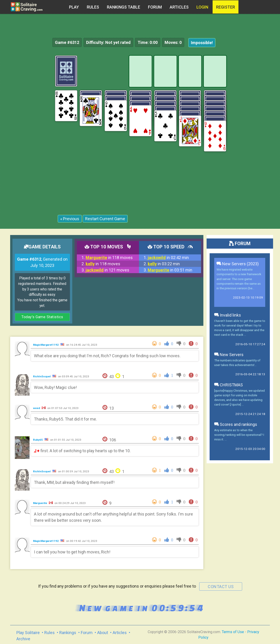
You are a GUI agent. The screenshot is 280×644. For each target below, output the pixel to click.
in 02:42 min (168, 258)
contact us (221, 587)
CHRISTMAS (229, 385)
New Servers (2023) (238, 264)
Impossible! (202, 43)
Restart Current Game (105, 219)
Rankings (68, 633)
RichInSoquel (42, 376)
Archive (23, 639)
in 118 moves (109, 258)
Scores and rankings (236, 424)
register (226, 7)
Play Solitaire (28, 633)
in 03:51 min (170, 270)
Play (74, 7)
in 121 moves (107, 270)
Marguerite (40, 503)
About (103, 633)
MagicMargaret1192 (46, 345)
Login (202, 7)
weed (37, 408)
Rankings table (123, 7)
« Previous (70, 219)
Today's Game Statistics (42, 317)
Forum (155, 7)
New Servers (229, 355)
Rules (93, 7)
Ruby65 (38, 440)
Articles (179, 7)
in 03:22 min (164, 264)
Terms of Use (233, 632)
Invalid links (228, 315)
